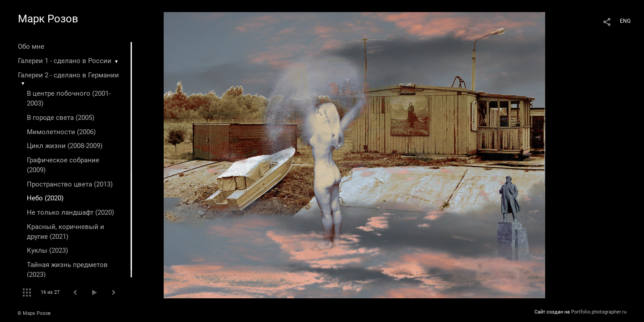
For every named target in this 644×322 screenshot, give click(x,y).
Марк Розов (48, 19)
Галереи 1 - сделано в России (65, 61)
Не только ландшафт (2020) (70, 212)
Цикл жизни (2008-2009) (65, 146)
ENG (625, 21)
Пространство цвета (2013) (70, 184)
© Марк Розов (34, 313)
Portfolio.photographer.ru (599, 312)
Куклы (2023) (47, 250)
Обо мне (31, 47)
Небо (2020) (45, 198)
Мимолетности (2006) (61, 132)
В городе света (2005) (61, 118)
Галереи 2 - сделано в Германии (68, 75)
